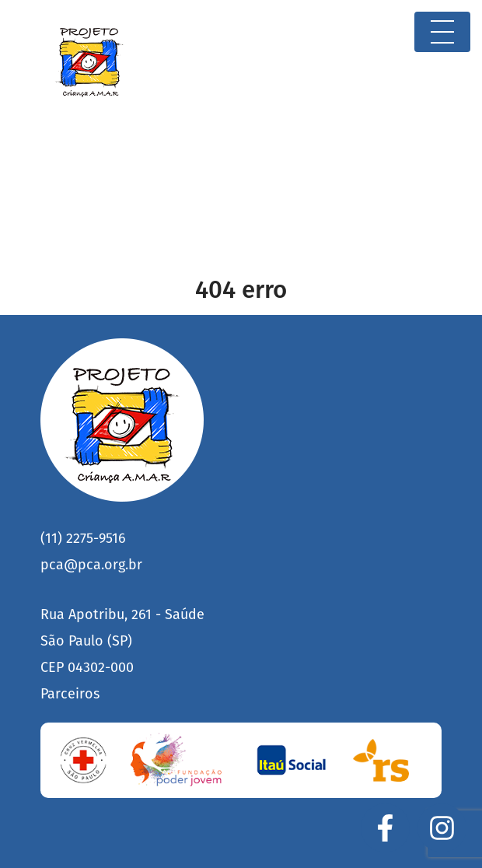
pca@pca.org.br (91, 565)
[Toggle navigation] (442, 32)
